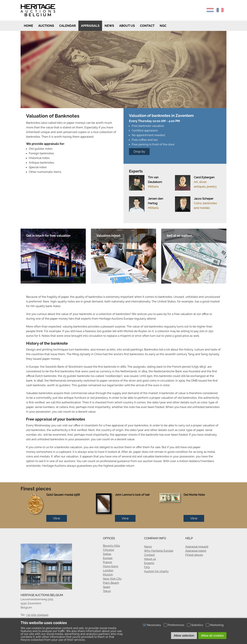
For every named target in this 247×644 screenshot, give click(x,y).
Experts (149, 563)
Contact (147, 26)
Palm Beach (111, 583)
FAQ (147, 567)
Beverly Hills (111, 546)
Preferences (176, 625)
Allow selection (184, 636)
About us (127, 26)
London (108, 570)
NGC (163, 26)
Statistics (197, 625)
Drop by (139, 151)
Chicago (108, 550)
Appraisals (90, 26)
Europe (108, 558)
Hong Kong (111, 566)
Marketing (217, 625)
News (109, 26)
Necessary (154, 625)
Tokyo (107, 591)
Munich (108, 574)
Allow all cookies (212, 636)
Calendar (67, 26)
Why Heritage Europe (159, 551)
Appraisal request (197, 547)
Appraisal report (196, 551)
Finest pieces (194, 555)
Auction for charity (156, 571)
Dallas (107, 554)
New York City (112, 579)
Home (28, 26)
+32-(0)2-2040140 (37, 615)
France (107, 562)
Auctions (46, 26)
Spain (107, 587)
